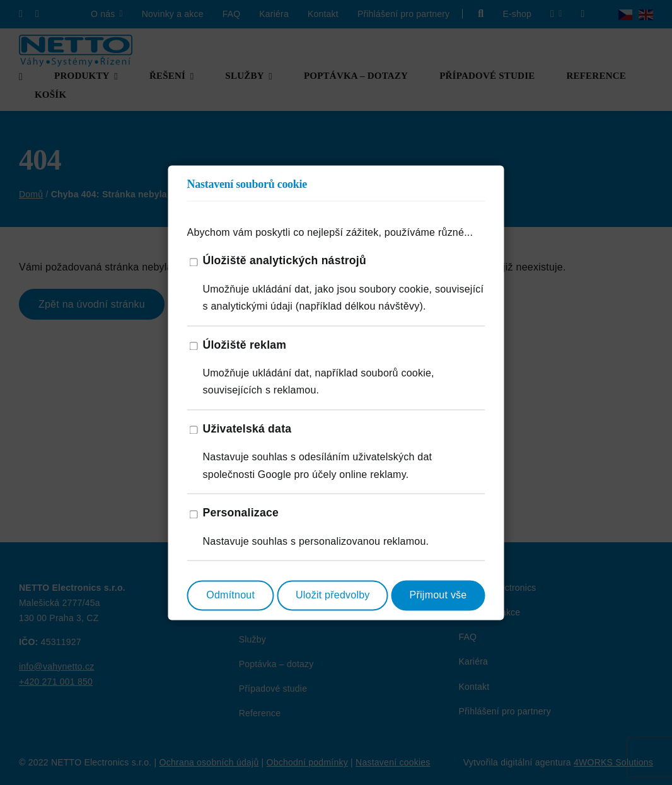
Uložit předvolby (333, 596)
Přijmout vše (438, 596)
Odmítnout (230, 596)
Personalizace (241, 513)
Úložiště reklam (245, 345)
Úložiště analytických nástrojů (285, 261)
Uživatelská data (247, 429)
